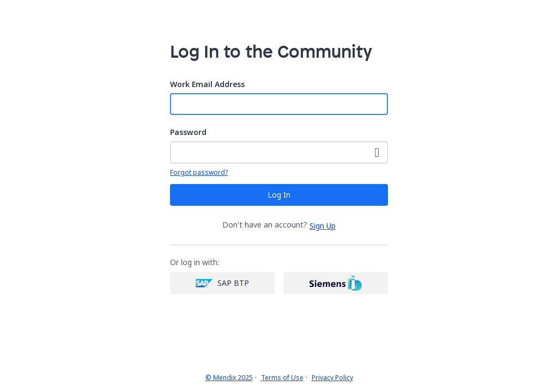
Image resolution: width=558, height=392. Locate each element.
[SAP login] (222, 283)
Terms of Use (282, 378)
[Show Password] (377, 152)
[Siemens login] (336, 283)
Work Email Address (207, 85)
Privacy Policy (332, 378)
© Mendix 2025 (229, 378)
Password (188, 133)
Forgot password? (199, 173)
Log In (279, 195)
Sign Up (323, 226)
